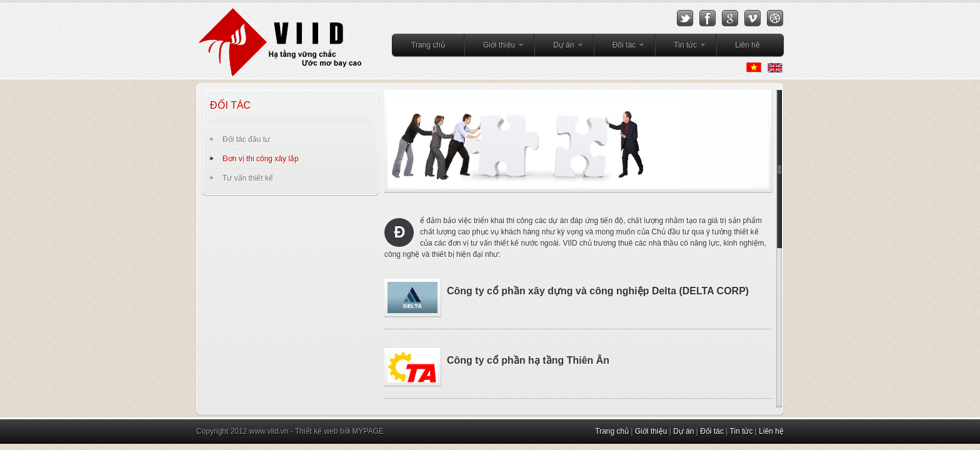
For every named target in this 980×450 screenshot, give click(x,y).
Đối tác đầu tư (246, 139)
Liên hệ (747, 45)
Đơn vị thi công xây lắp (261, 159)
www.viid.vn (269, 431)
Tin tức (681, 47)
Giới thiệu (494, 47)
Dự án (559, 47)
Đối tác (620, 47)
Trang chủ (428, 45)
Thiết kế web (317, 431)
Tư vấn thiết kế (248, 178)
